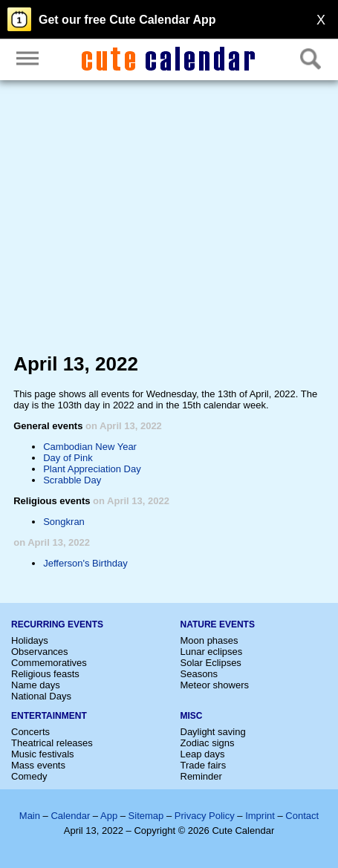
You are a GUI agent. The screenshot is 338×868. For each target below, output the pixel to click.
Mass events (38, 765)
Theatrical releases (52, 743)
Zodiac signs (208, 743)
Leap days (203, 754)
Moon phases (209, 640)
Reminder (201, 776)
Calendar (70, 816)
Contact (302, 816)
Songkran (64, 522)
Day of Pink (68, 458)
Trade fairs (204, 765)
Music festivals (43, 754)
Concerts (30, 732)
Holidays (30, 640)
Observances (40, 652)
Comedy (29, 776)
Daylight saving (213, 732)
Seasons (199, 674)
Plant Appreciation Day (92, 469)
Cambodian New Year (90, 447)
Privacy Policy (205, 816)
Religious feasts (45, 674)
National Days (41, 696)
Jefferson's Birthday (85, 563)
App (109, 816)
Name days (36, 685)
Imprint (260, 816)
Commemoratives (49, 663)
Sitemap (146, 816)
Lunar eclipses (212, 652)
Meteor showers (215, 685)
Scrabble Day (72, 480)
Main (30, 816)
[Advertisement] (169, 220)
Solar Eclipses (211, 663)
